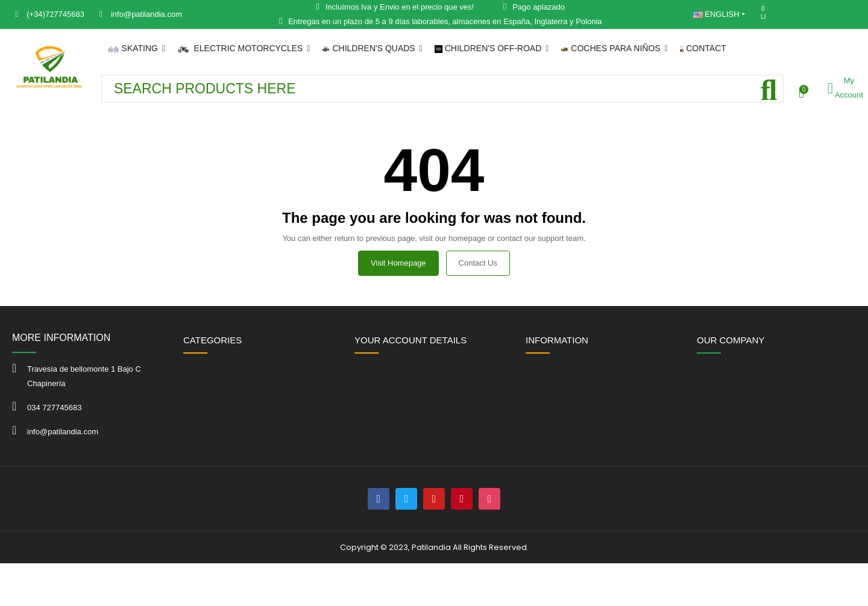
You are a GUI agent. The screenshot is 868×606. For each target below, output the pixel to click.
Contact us (478, 263)
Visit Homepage (398, 263)
